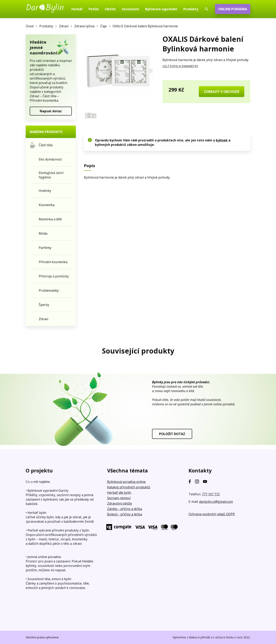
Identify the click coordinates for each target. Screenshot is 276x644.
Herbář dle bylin (119, 493)
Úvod (30, 26)
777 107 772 (211, 494)
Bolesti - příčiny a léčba (125, 514)
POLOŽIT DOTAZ (172, 434)
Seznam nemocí (119, 498)
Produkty (46, 26)
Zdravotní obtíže (120, 503)
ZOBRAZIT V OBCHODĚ (222, 92)
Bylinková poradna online (126, 482)
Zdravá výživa (84, 26)
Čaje (103, 26)
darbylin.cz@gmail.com (216, 502)
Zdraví (64, 26)
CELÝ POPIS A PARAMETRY (180, 66)
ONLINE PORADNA (233, 9)
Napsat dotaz (51, 111)
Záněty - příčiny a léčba (125, 509)
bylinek (222, 140)
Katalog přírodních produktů (129, 487)
